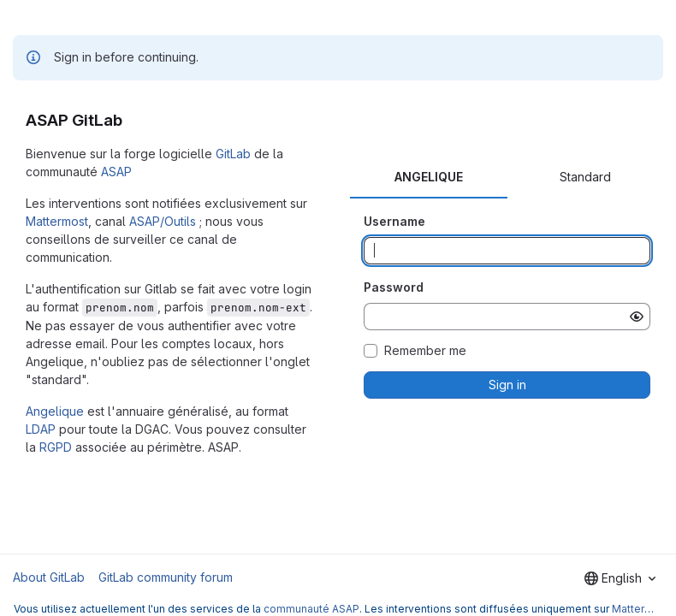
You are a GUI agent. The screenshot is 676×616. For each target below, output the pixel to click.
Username (394, 221)
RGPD (56, 447)
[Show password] (637, 317)
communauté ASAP (311, 609)
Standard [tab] (585, 177)
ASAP (116, 172)
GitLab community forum (166, 577)
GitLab (233, 154)
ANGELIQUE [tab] (429, 177)
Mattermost (57, 221)
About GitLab (49, 577)
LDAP (41, 429)
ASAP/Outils (163, 221)
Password (394, 287)
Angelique (55, 411)
